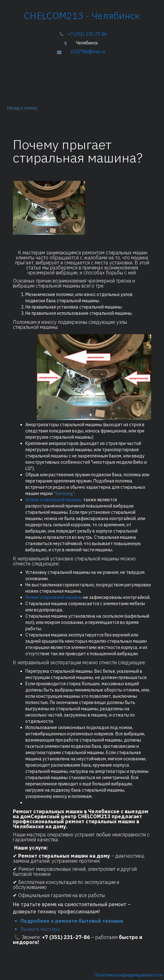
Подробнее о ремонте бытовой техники (72, 921)
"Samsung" (63, 493)
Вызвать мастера (41, 929)
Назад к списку (21, 108)
